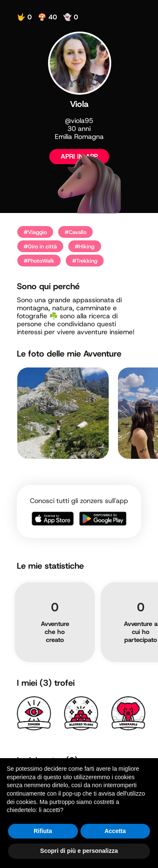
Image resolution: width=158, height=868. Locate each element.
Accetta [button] (115, 831)
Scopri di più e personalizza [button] (79, 851)
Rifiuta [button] (43, 831)
